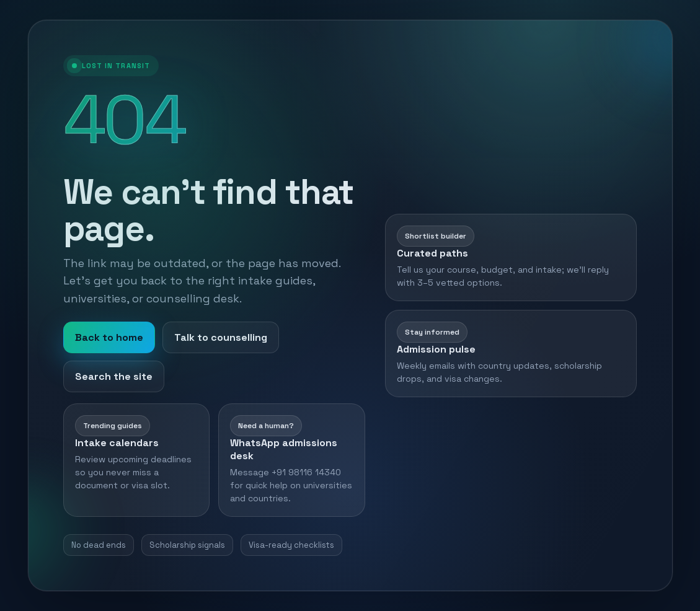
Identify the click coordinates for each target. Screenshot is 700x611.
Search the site (114, 376)
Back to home (109, 337)
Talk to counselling (221, 337)
